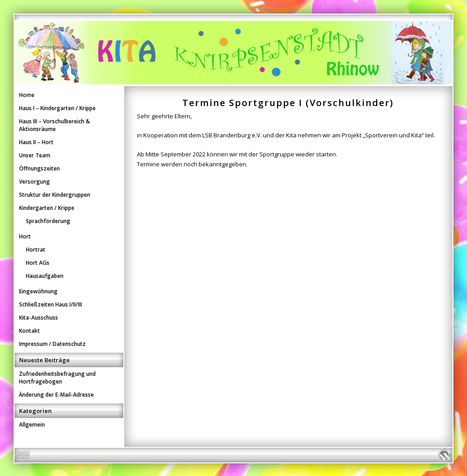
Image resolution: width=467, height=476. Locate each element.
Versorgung (34, 182)
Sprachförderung (48, 221)
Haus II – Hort (36, 142)
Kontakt (29, 331)
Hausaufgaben (45, 276)
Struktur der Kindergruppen (55, 195)
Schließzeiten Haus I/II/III (51, 304)
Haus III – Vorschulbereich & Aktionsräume (54, 125)
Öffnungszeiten (39, 168)
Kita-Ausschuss (39, 318)
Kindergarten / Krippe (47, 208)
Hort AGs (38, 263)
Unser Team (35, 155)
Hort (25, 236)
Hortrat (36, 250)
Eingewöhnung (38, 291)
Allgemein (32, 425)
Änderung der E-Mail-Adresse (56, 395)
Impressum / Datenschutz (52, 344)
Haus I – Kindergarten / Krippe (57, 108)
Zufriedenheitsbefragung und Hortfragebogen (57, 378)
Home (27, 95)
